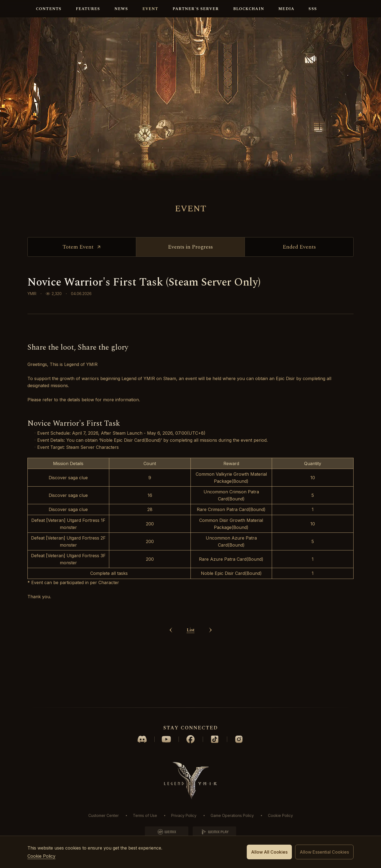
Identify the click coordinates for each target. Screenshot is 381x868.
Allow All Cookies (269, 852)
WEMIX (167, 832)
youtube (166, 739)
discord (142, 739)
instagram (239, 739)
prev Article (171, 684)
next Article (210, 684)
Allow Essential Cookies (324, 852)
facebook (191, 739)
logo (12, 9)
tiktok (215, 739)
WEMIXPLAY (214, 832)
